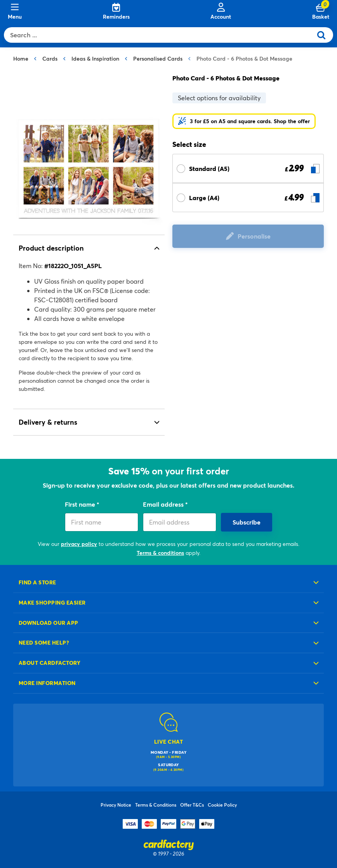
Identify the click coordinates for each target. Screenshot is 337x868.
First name (81, 504)
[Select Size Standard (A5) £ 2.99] (248, 168)
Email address (164, 504)
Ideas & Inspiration (95, 58)
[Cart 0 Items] (321, 12)
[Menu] (15, 12)
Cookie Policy (222, 805)
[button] (244, 121)
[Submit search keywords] (324, 35)
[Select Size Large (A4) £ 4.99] (248, 198)
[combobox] (160, 35)
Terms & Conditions (156, 805)
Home (21, 58)
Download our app (49, 623)
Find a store (37, 582)
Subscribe (247, 522)
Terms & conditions (160, 553)
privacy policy (79, 544)
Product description (51, 248)
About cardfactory (50, 663)
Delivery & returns (48, 422)
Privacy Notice (116, 805)
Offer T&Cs (192, 805)
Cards (50, 58)
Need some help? (44, 642)
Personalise (254, 236)
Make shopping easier (52, 602)
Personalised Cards (158, 58)
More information (47, 683)
